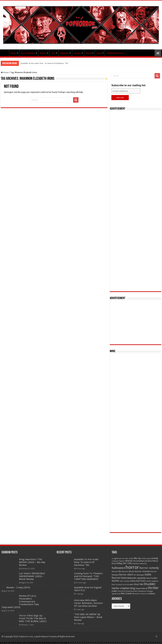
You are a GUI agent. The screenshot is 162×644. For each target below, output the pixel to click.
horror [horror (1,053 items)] (132, 567)
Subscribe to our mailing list (128, 85)
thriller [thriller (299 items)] (153, 588)
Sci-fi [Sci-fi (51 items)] (124, 584)
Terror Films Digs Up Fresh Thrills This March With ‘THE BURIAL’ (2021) (33, 618)
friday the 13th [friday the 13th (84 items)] (124, 563)
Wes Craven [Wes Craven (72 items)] (126, 593)
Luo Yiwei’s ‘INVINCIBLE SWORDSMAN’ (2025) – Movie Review (32, 576)
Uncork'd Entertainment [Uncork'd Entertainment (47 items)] (128, 591)
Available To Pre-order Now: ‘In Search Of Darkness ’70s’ (44, 63)
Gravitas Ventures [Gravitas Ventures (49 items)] (139, 563)
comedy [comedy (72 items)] (154, 558)
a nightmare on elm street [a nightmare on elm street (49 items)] (123, 558)
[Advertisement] (136, 201)
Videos (43, 53)
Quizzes (77, 53)
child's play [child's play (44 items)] (146, 559)
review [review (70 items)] (133, 581)
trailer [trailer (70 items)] (114, 591)
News (13, 53)
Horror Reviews (28, 53)
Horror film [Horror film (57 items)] (117, 572)
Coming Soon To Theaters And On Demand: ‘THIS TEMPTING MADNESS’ (88, 576)
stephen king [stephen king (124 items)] (128, 588)
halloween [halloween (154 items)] (118, 568)
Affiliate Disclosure (115, 53)
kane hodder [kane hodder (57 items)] (152, 578)
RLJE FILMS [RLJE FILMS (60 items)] (141, 581)
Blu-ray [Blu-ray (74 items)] (137, 558)
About (89, 53)
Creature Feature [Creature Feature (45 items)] (118, 561)
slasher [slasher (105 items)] (116, 588)
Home (5, 72)
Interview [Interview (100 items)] (126, 578)
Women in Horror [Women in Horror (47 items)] (140, 594)
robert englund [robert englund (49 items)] (152, 581)
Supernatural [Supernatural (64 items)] (141, 588)
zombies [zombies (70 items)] (151, 594)
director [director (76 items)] (129, 561)
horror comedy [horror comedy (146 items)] (149, 568)
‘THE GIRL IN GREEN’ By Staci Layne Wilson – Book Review (88, 617)
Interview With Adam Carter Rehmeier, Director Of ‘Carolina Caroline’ (89, 603)
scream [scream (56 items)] (130, 584)
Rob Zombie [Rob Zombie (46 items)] (117, 585)
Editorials (64, 53)
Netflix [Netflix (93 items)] (115, 581)
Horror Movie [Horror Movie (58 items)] (128, 572)
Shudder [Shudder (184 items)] (150, 584)
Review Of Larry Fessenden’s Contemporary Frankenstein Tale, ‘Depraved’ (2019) (20, 602)
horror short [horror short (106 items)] (126, 575)
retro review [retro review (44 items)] (124, 581)
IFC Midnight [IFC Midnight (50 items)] (139, 575)
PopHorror (5, 53)
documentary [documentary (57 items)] (139, 561)
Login (99, 53)
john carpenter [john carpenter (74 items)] (139, 578)
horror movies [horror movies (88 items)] (142, 571)
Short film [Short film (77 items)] (139, 584)
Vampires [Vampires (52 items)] (142, 591)
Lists (53, 53)
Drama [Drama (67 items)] (148, 561)
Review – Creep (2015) (18, 587)
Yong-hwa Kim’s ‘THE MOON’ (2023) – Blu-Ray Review (32, 562)
